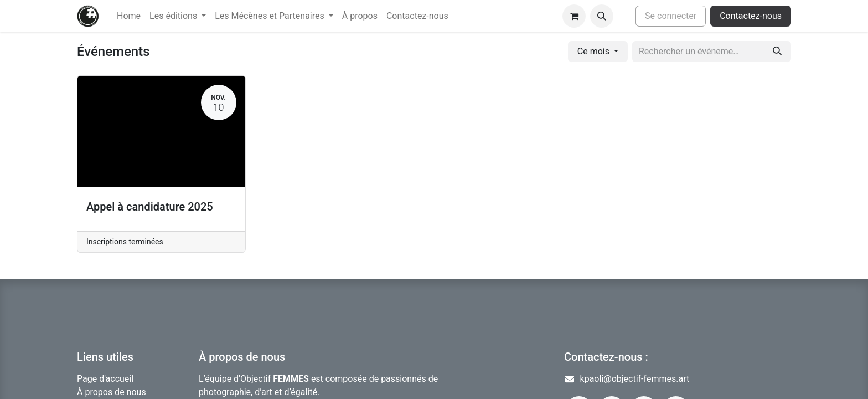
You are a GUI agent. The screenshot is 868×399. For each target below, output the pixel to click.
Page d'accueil (105, 379)
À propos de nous (112, 392)
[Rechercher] (777, 52)
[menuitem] (129, 16)
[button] (602, 16)
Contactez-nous (751, 16)
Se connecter (671, 16)
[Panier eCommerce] (574, 16)
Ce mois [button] (595, 51)
